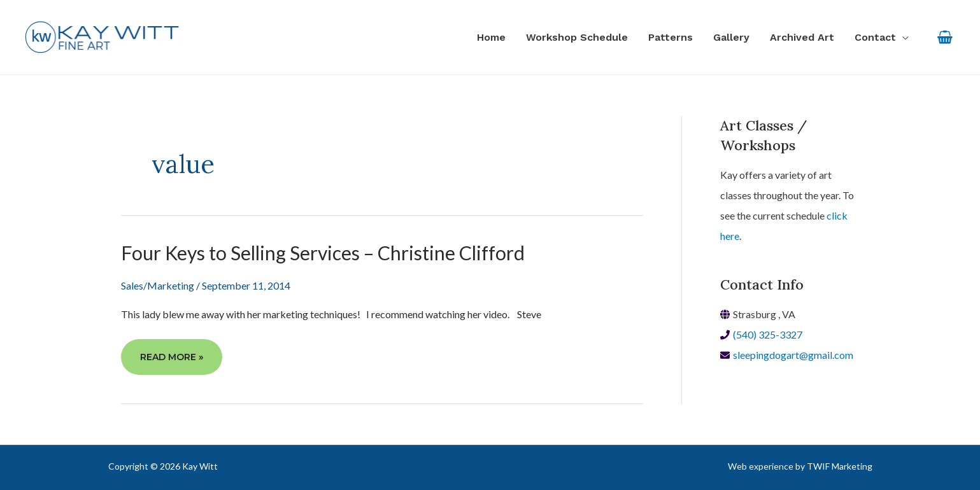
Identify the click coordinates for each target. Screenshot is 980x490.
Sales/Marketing (158, 285)
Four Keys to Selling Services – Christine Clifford (323, 253)
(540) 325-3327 (768, 334)
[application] (902, 38)
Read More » (171, 361)
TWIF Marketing (840, 466)
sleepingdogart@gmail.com (793, 355)
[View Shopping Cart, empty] (945, 37)
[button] (882, 38)
